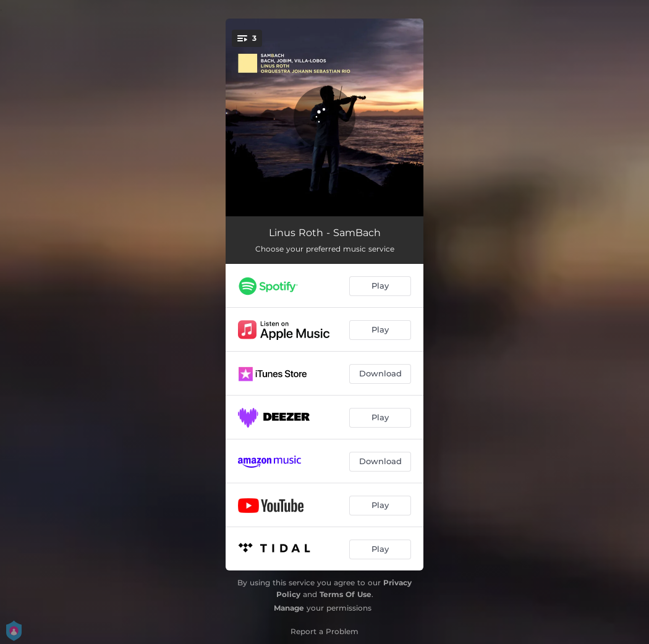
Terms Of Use (346, 594)
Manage (289, 608)
